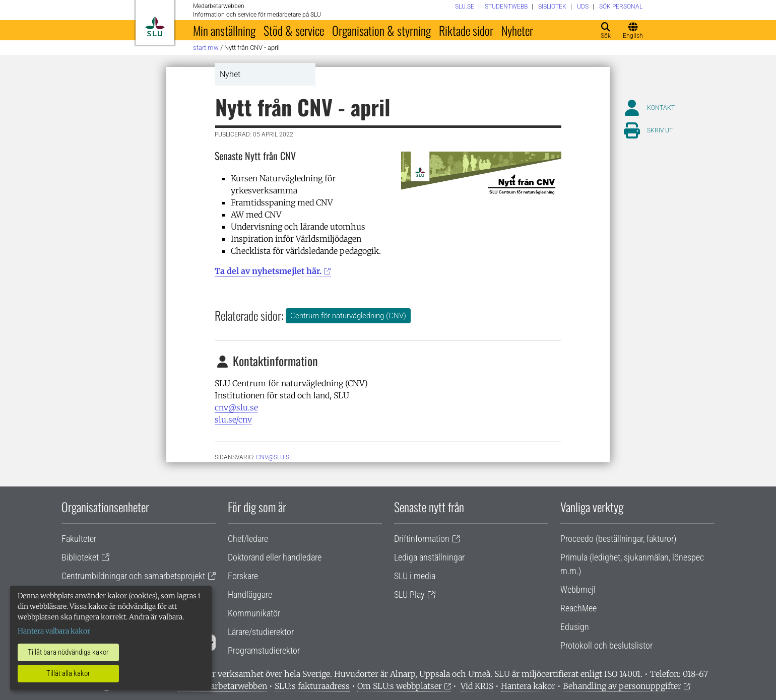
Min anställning (224, 30)
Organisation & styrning (381, 30)
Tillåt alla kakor (68, 673)
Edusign (575, 627)
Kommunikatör (254, 613)
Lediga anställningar (429, 557)
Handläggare (250, 594)
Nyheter (517, 30)
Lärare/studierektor (261, 632)
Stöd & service (294, 30)
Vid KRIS (477, 686)
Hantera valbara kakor (54, 631)
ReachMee (578, 608)
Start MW (206, 48)
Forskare (243, 576)
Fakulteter (79, 539)
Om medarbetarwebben (223, 686)
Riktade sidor (466, 30)
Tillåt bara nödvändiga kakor (68, 652)
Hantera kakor (528, 686)
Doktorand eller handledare (275, 557)
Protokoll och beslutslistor (606, 645)
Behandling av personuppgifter (622, 686)
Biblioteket (80, 557)
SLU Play (409, 594)
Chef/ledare (248, 539)
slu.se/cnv (233, 419)
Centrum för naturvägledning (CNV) (348, 316)
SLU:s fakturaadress (312, 686)
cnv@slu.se (236, 407)
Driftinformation (422, 539)
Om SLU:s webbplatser (400, 686)
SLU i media (415, 576)
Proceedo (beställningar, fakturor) (618, 539)
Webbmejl (578, 589)
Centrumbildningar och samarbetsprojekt (133, 576)
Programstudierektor (264, 650)
